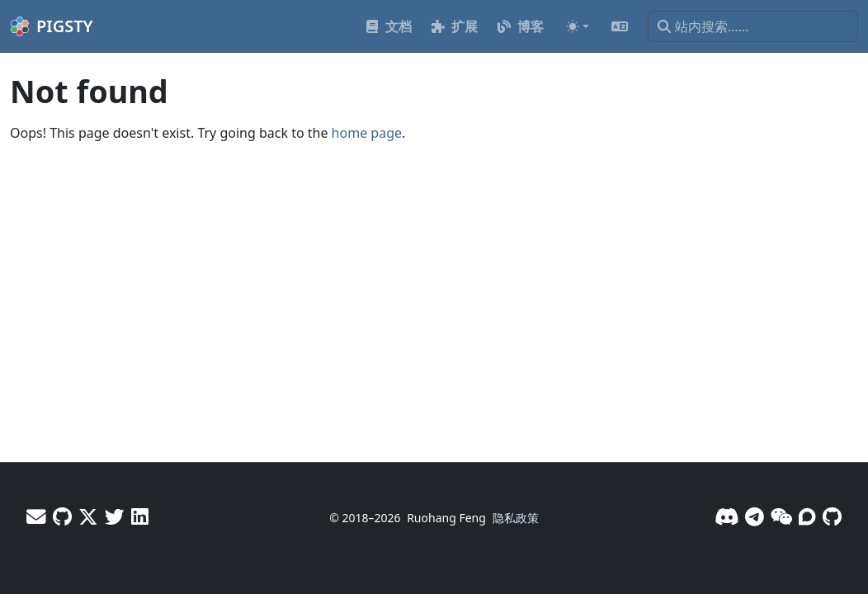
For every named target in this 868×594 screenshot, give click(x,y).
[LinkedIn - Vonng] (140, 516)
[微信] (781, 516)
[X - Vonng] (88, 516)
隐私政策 (516, 518)
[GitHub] (832, 516)
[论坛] (807, 516)
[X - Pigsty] (115, 516)
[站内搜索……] (753, 26)
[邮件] (36, 516)
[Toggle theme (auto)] (578, 26)
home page (367, 133)
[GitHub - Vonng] (62, 516)
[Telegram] (755, 516)
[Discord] (726, 516)
